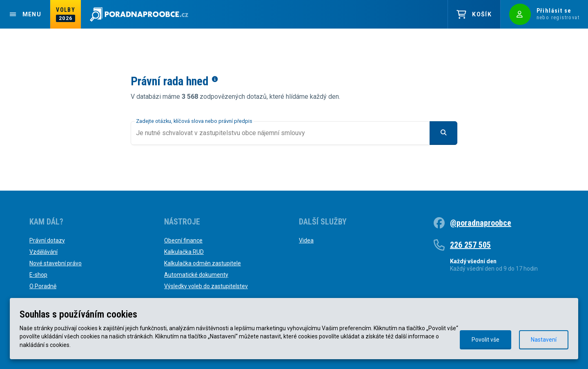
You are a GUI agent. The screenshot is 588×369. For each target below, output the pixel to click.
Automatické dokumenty (196, 275)
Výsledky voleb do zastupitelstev (206, 286)
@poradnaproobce (481, 223)
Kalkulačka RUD (184, 252)
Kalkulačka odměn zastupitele (203, 263)
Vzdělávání (43, 252)
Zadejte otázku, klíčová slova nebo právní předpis (194, 121)
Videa (306, 240)
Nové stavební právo (56, 263)
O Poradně (43, 286)
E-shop (38, 275)
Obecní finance (183, 240)
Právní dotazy (47, 240)
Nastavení (544, 340)
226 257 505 (470, 245)
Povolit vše (486, 340)
